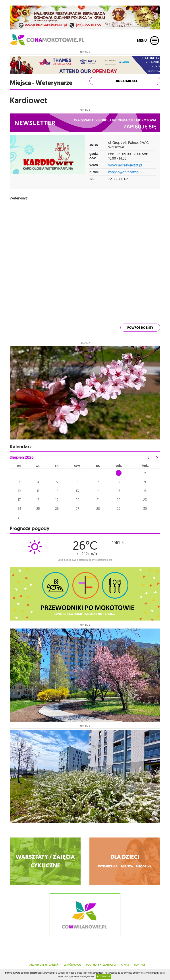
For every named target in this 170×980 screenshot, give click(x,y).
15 (119, 491)
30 (145, 509)
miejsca (127, 866)
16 (145, 491)
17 (19, 500)
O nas (125, 965)
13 (77, 491)
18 (38, 500)
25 (38, 509)
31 (19, 517)
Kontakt (140, 965)
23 (145, 500)
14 (98, 491)
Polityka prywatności (101, 965)
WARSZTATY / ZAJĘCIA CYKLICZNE (45, 861)
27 (77, 509)
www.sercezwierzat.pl (125, 165)
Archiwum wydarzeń (44, 965)
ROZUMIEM (103, 976)
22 (119, 500)
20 (77, 500)
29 (119, 509)
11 (38, 491)
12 (57, 491)
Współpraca (72, 965)
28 (98, 509)
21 (98, 500)
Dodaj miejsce (125, 81)
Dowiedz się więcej (55, 973)
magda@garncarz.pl (124, 172)
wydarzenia (108, 866)
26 (57, 509)
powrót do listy (140, 328)
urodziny (144, 866)
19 (57, 500)
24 (19, 509)
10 (19, 491)
